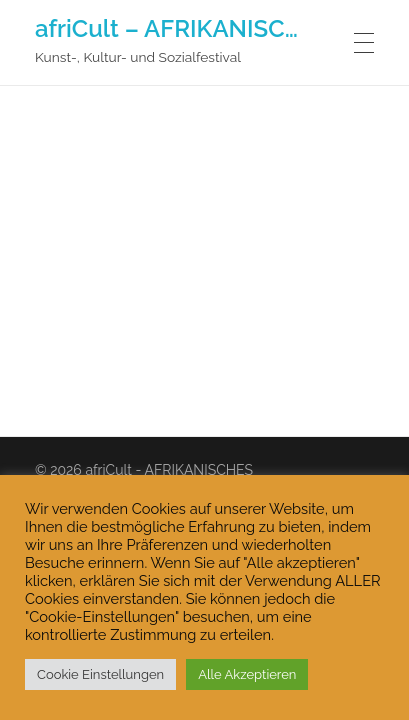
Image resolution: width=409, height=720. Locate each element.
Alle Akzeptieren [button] (247, 674)
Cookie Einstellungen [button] (100, 674)
